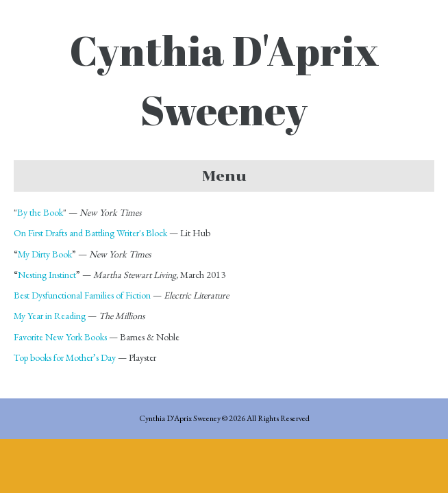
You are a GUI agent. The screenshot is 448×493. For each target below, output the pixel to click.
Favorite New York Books (60, 337)
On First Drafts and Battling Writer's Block (90, 233)
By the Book (40, 212)
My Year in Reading (50, 316)
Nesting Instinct (47, 275)
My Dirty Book (45, 254)
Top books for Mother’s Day (65, 357)
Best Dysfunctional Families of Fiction (82, 295)
